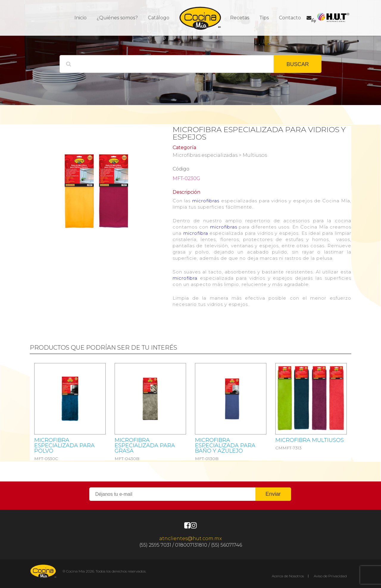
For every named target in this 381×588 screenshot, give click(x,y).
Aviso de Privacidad (330, 576)
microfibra (196, 233)
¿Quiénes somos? (117, 18)
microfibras (206, 201)
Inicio (81, 18)
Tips (264, 18)
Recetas (240, 18)
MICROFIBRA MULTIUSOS (310, 440)
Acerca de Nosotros (288, 576)
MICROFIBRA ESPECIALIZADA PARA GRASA (145, 445)
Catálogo (159, 18)
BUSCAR (298, 64)
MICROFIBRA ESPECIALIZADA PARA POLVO (64, 445)
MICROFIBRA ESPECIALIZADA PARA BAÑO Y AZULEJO (225, 445)
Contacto (290, 18)
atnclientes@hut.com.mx (190, 538)
